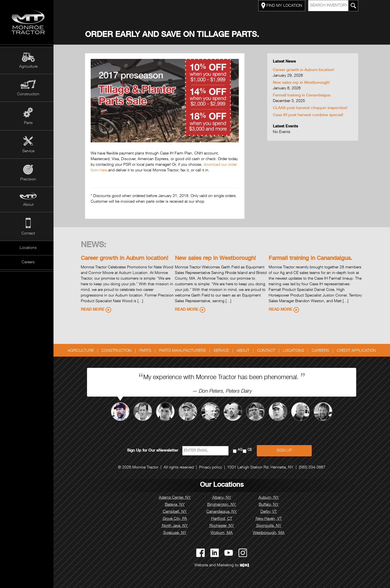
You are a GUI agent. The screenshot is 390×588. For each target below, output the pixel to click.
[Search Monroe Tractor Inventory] (355, 6)
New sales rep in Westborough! (303, 83)
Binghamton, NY (223, 505)
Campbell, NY (176, 512)
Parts (28, 123)
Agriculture (28, 67)
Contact (28, 234)
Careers (28, 262)
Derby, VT (270, 512)
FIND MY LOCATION (283, 6)
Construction (28, 94)
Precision (28, 180)
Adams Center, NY (176, 498)
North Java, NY (176, 526)
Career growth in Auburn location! (305, 70)
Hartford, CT (223, 519)
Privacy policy (212, 468)
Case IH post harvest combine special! (309, 115)
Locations (28, 248)
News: (95, 246)
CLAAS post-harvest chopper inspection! (312, 108)
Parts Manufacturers (184, 351)
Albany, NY (223, 498)
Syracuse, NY (176, 533)
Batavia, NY (176, 505)
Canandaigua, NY (223, 512)
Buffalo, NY (270, 505)
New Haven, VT (270, 519)
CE (251, 450)
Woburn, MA (223, 533)
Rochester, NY (223, 526)
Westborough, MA (270, 533)
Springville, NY (270, 526)
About (28, 205)
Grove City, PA (176, 519)
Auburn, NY (270, 498)
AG (242, 450)
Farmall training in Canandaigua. (304, 96)
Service (28, 151)
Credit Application (358, 351)
